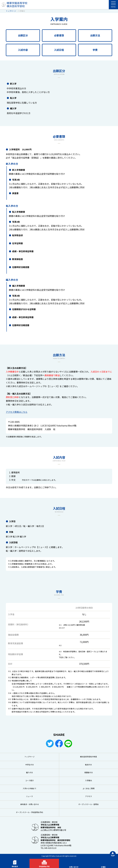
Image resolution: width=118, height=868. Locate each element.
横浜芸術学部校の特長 (88, 757)
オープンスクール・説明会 (88, 804)
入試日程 (59, 50)
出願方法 (95, 36)
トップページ (29, 757)
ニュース (29, 796)
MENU (113, 5)
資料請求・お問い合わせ (30, 804)
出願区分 (23, 36)
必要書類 (59, 36)
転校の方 (88, 765)
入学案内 (88, 781)
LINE (68, 744)
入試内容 (23, 50)
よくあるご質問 (89, 789)
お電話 (103, 867)
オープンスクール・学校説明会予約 (29, 812)
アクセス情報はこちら (17, 412)
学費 (95, 50)
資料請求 (15, 867)
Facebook (59, 744)
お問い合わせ (74, 867)
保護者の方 (89, 773)
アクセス (88, 796)
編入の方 (29, 773)
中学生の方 (30, 765)
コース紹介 (30, 781)
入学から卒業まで (29, 789)
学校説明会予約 (44, 867)
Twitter (50, 744)
